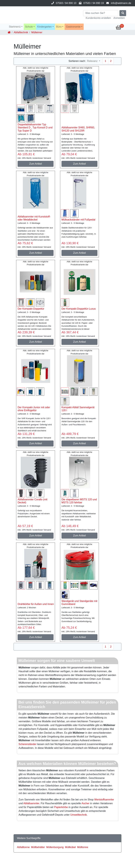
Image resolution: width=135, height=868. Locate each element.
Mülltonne (83, 847)
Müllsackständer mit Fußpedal (78, 220)
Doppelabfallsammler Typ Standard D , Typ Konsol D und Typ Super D (35, 127)
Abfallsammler (31, 803)
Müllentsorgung (55, 847)
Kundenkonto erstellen (98, 18)
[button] (16, 27)
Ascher (86, 803)
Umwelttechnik (79, 815)
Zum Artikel (35, 164)
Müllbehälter (38, 847)
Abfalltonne (23, 847)
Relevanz (93, 61)
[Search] (101, 13)
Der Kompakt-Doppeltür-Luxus (79, 309)
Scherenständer (27, 744)
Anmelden (119, 18)
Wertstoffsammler (104, 800)
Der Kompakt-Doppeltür (31, 309)
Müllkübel (70, 847)
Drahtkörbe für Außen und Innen (36, 604)
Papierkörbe (61, 807)
